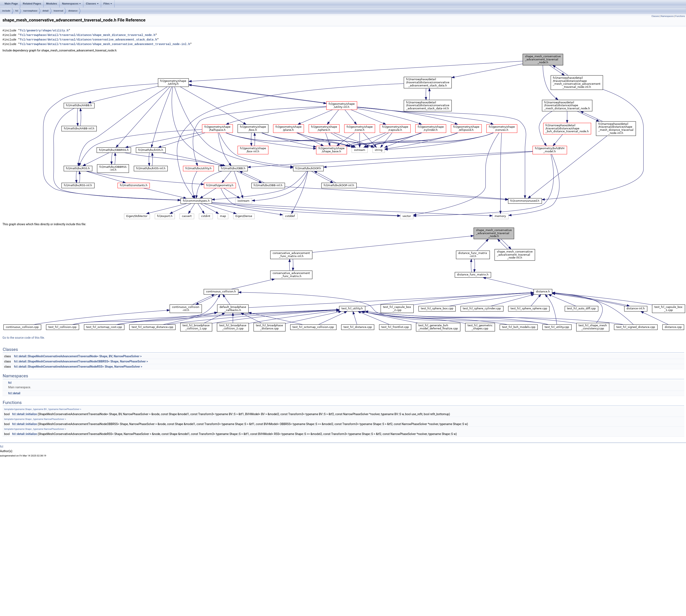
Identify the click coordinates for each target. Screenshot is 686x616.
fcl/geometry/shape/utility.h (44, 30)
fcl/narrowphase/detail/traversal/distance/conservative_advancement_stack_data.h (88, 40)
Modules (52, 4)
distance (73, 11)
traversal (58, 11)
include (6, 11)
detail (46, 11)
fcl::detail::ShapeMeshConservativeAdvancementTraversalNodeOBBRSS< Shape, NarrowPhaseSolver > (81, 361)
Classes (92, 4)
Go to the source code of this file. (24, 338)
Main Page (11, 4)
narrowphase (30, 11)
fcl (17, 11)
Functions (680, 16)
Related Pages (32, 4)
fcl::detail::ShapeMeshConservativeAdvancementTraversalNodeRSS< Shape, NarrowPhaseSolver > (78, 367)
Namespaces (72, 4)
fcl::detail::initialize (25, 414)
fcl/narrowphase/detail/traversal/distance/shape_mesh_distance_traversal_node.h (88, 35)
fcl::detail (14, 393)
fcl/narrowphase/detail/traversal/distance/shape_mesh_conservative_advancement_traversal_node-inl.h (105, 44)
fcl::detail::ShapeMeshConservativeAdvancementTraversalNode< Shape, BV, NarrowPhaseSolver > (78, 356)
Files (108, 4)
